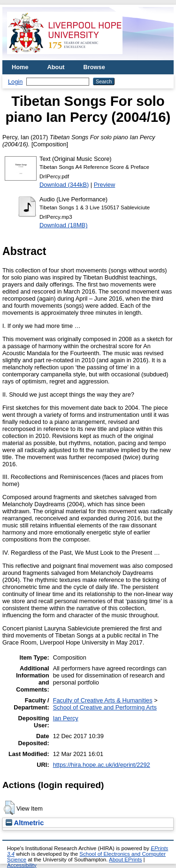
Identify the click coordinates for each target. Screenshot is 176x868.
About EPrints (125, 860)
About (56, 67)
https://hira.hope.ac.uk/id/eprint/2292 (102, 765)
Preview (105, 185)
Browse (94, 67)
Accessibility (22, 865)
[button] (9, 808)
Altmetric (25, 823)
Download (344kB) (64, 185)
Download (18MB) (63, 225)
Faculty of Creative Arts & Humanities (103, 700)
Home (20, 67)
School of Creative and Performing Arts (105, 707)
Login (15, 82)
